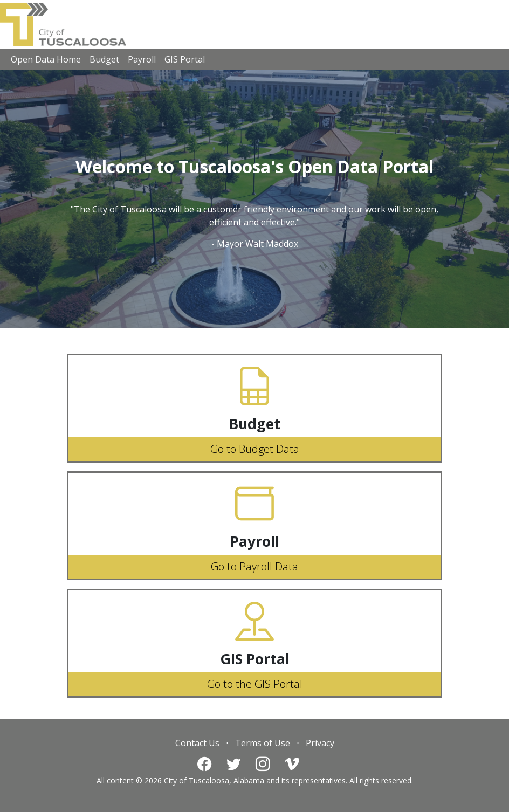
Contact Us (197, 743)
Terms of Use (263, 743)
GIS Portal (185, 59)
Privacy (320, 743)
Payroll (142, 59)
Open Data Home (46, 59)
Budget (104, 59)
